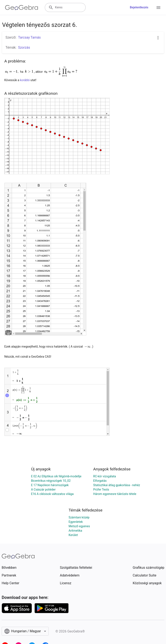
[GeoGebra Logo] (22, 8)
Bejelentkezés (139, 7)
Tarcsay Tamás (29, 37)
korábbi (25, 80)
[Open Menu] (158, 8)
